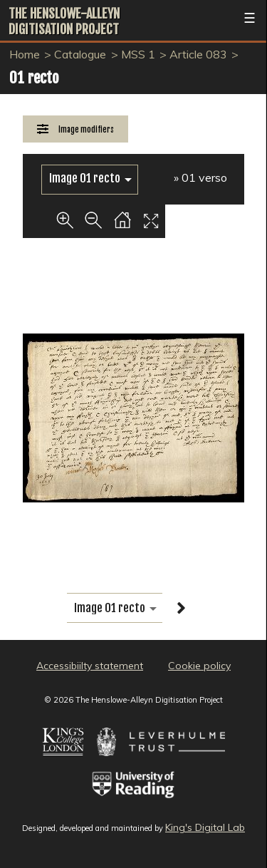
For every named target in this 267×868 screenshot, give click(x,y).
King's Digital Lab (205, 827)
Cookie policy (199, 666)
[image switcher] (90, 179)
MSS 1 (138, 54)
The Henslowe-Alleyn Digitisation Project (64, 21)
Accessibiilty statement (90, 666)
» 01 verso (200, 177)
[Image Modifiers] (75, 129)
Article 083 (198, 54)
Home (25, 54)
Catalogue (80, 54)
